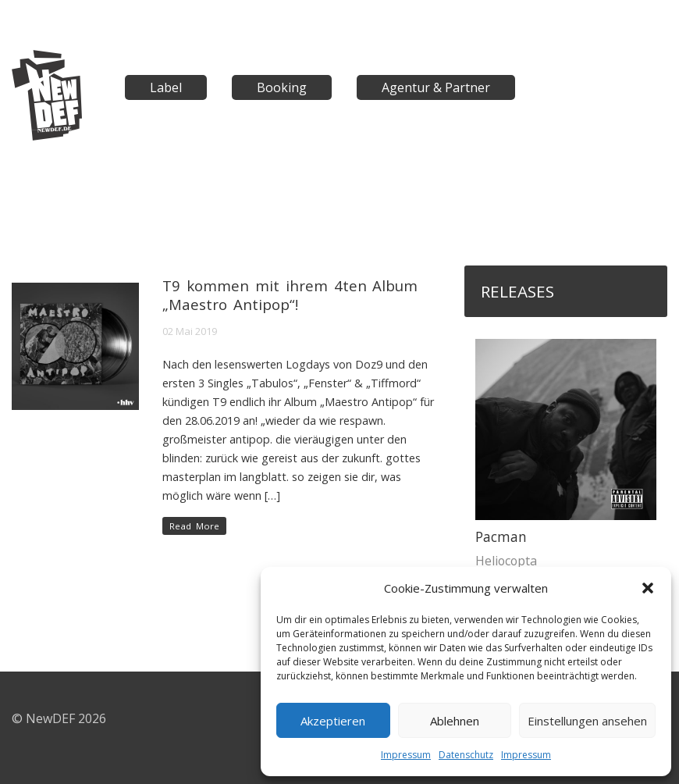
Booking (282, 87)
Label (166, 87)
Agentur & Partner (436, 87)
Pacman (501, 537)
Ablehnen (455, 721)
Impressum (406, 755)
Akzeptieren (333, 721)
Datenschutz (466, 755)
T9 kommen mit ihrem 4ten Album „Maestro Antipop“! (290, 295)
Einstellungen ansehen (587, 721)
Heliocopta (506, 561)
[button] (648, 588)
